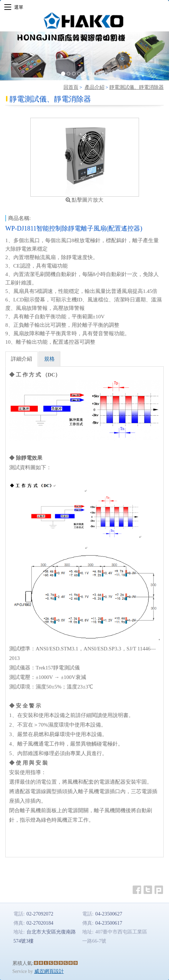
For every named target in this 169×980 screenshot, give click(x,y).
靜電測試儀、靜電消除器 (137, 87)
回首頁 (71, 87)
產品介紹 (95, 87)
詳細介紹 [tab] (22, 359)
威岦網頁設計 (49, 971)
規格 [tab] (49, 359)
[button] (13, 56)
